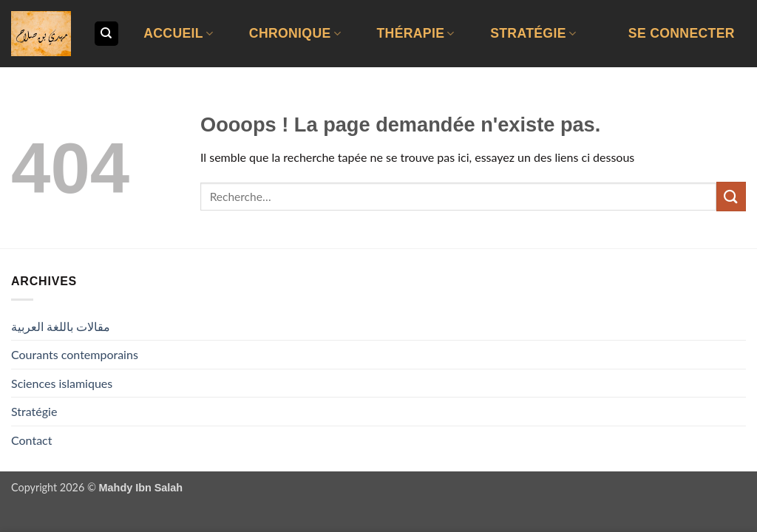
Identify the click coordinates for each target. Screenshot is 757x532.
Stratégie (533, 33)
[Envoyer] (731, 196)
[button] (682, 34)
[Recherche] (106, 34)
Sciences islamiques (62, 383)
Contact (31, 440)
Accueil (178, 33)
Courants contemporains (75, 354)
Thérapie (415, 33)
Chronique (295, 33)
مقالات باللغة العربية (61, 326)
